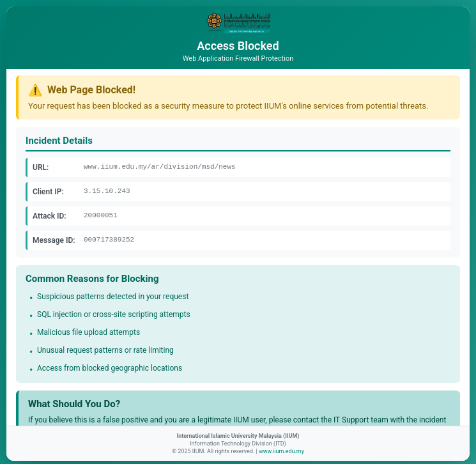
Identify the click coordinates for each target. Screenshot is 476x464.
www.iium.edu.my (281, 451)
